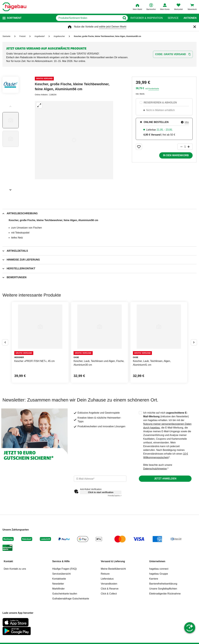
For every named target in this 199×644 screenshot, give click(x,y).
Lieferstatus (107, 579)
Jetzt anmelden (165, 479)
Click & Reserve (110, 589)
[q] (88, 18)
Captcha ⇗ (115, 496)
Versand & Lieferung (113, 561)
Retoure (105, 574)
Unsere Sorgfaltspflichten (163, 589)
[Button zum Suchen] (124, 18)
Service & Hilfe (61, 561)
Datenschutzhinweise (155, 469)
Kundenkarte (154, 89)
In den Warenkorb (176, 155)
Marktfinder (58, 589)
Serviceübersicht (61, 574)
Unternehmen (157, 561)
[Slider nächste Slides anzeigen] (11, 189)
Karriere (154, 579)
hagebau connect (159, 569)
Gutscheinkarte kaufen (65, 594)
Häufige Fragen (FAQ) (64, 569)
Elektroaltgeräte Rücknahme (165, 594)
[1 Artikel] (185, 147)
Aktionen (190, 18)
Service (173, 18)
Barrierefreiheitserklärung (163, 584)
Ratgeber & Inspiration (147, 18)
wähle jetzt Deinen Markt (113, 27)
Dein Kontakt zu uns (15, 569)
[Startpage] (14, 7)
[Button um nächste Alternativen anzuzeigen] (194, 342)
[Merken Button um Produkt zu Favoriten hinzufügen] (139, 147)
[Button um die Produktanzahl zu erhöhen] (190, 147)
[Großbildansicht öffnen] (74, 140)
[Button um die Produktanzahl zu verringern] (180, 147)
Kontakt (8, 561)
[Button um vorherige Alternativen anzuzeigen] (5, 342)
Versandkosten (109, 584)
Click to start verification (101, 492)
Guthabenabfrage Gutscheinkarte (71, 599)
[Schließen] (195, 27)
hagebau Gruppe (159, 574)
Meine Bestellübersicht (113, 569)
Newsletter (58, 584)
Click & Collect (109, 594)
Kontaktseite (59, 579)
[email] (100, 479)
